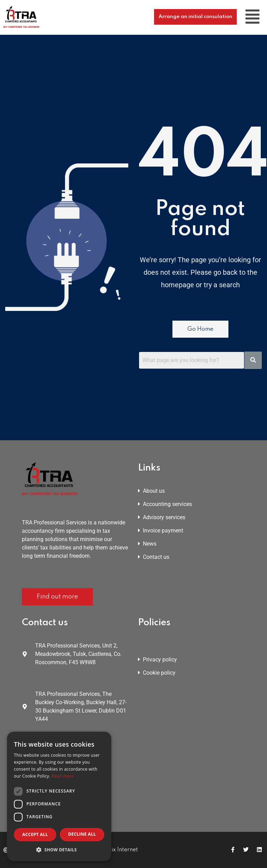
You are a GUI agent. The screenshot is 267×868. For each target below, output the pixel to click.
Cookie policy (157, 673)
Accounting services (165, 504)
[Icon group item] (233, 850)
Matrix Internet (118, 850)
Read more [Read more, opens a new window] (63, 776)
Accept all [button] (35, 834)
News (147, 544)
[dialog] (59, 796)
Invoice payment (161, 531)
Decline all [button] (82, 834)
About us (151, 491)
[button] (252, 17)
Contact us (154, 557)
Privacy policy (157, 660)
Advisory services (162, 517)
